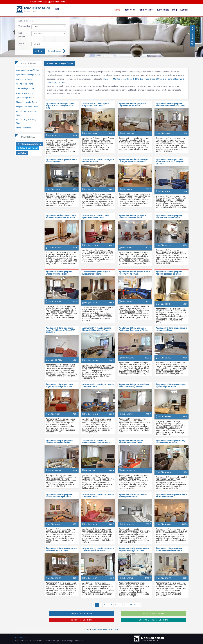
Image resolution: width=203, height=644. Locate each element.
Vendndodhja (23, 26)
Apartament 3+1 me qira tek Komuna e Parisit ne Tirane (131, 442)
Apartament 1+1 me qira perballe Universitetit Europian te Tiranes (97, 329)
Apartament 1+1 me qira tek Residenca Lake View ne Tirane (96, 442)
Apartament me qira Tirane (27, 70)
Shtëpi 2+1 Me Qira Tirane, (138, 79)
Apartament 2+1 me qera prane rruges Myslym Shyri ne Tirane (59, 385)
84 (131, 605)
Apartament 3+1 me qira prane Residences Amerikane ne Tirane (133, 329)
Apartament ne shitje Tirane (28, 75)
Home (117, 10)
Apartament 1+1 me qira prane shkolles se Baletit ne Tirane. (169, 217)
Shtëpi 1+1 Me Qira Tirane (81, 614)
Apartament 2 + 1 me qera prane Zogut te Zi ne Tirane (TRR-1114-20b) (60, 106)
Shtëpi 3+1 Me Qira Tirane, (161, 79)
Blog (175, 10)
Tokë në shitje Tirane (25, 88)
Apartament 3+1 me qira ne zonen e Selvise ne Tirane (98, 496)
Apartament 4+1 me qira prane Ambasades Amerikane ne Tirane (170, 105)
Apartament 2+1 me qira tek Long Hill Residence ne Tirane (170, 442)
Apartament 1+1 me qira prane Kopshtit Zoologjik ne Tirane (169, 273)
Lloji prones (22, 35)
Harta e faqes (20, 638)
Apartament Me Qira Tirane (105, 630)
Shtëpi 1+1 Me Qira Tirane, (115, 79)
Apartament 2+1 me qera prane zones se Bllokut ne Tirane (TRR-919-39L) (170, 162)
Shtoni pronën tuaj (192, 36)
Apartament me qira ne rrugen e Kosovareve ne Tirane (96, 273)
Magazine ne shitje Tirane (27, 107)
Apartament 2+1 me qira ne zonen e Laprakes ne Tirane (171, 329)
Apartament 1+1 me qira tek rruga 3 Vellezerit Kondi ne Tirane (61, 549)
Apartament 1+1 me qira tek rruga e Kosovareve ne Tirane (134, 273)
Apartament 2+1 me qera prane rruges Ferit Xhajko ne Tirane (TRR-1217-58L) (61, 330)
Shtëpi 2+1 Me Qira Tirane (154, 614)
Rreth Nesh (129, 10)
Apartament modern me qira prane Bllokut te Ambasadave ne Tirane (61, 217)
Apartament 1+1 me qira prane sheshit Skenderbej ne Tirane (59, 496)
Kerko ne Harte (146, 10)
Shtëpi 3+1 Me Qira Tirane (81, 620)
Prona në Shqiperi (23, 128)
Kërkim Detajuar (55, 51)
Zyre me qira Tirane (24, 93)
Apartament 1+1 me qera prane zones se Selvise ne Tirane (133, 217)
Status (21, 43)
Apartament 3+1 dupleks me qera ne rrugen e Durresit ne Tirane (134, 161)
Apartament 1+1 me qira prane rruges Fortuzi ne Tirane (132, 105)
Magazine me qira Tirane (27, 102)
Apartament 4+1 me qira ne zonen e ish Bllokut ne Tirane (171, 496)
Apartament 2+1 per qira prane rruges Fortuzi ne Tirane (96, 105)
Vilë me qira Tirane (24, 79)
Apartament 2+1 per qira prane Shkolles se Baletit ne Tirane (59, 442)
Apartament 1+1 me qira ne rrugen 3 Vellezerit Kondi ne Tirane (98, 549)
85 (135, 605)
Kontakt (184, 10)
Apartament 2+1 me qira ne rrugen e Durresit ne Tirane (98, 161)
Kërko (39, 51)
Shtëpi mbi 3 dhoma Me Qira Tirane (154, 620)
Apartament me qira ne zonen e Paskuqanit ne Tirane (133, 496)
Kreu (87, 630)
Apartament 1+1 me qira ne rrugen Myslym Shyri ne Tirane (171, 385)
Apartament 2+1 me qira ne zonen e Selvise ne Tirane (61, 161)
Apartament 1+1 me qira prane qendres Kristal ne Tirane (96, 217)
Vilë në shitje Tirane (25, 84)
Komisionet (163, 10)
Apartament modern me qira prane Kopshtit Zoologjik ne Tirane (134, 549)
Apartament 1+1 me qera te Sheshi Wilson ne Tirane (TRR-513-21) (134, 385)
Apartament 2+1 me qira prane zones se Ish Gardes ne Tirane (169, 549)
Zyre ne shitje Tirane (25, 98)
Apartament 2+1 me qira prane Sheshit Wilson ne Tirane (59, 273)
